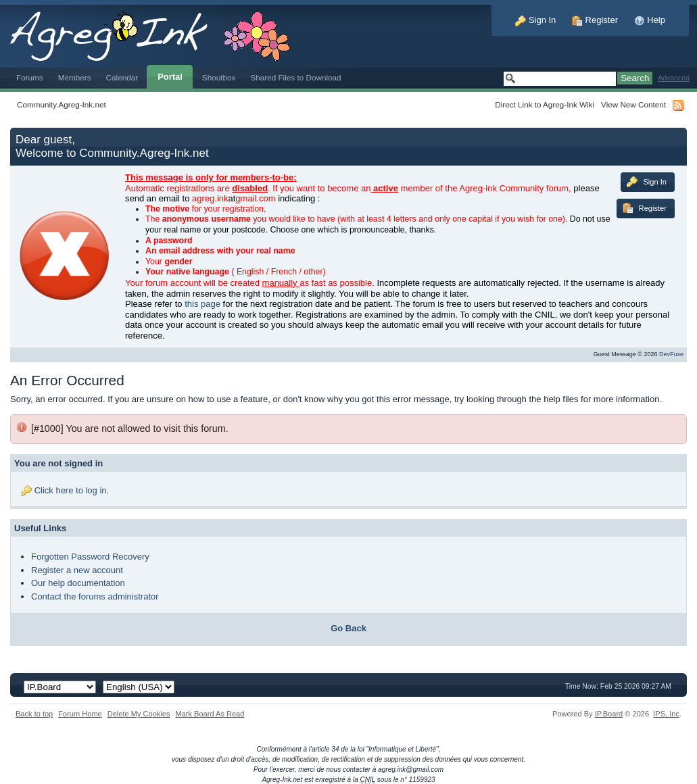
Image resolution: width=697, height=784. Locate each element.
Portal (170, 77)
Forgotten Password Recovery (90, 557)
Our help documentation (78, 583)
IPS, (666, 714)
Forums (30, 77)
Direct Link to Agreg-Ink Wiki (545, 104)
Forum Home (80, 714)
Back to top (34, 714)
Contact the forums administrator (95, 596)
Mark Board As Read (210, 714)
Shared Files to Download (295, 77)
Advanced (674, 78)
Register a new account (77, 570)
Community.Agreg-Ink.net (62, 104)
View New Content (633, 104)
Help (650, 20)
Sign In (535, 20)
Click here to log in (71, 490)
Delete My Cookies (139, 714)
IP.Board (609, 714)
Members (75, 77)
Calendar (122, 77)
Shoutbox (219, 77)
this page (202, 304)
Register (595, 20)
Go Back (348, 628)
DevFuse (671, 354)
